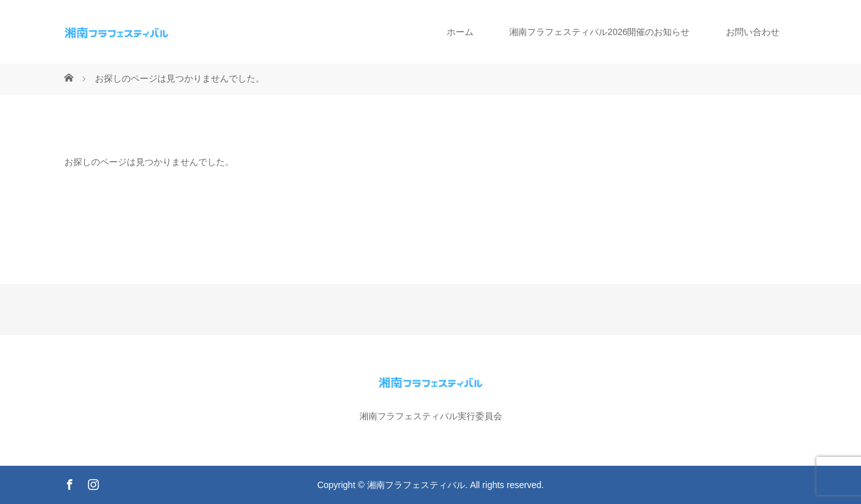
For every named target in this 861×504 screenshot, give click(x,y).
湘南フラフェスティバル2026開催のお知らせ (599, 32)
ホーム (460, 32)
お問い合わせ (753, 32)
